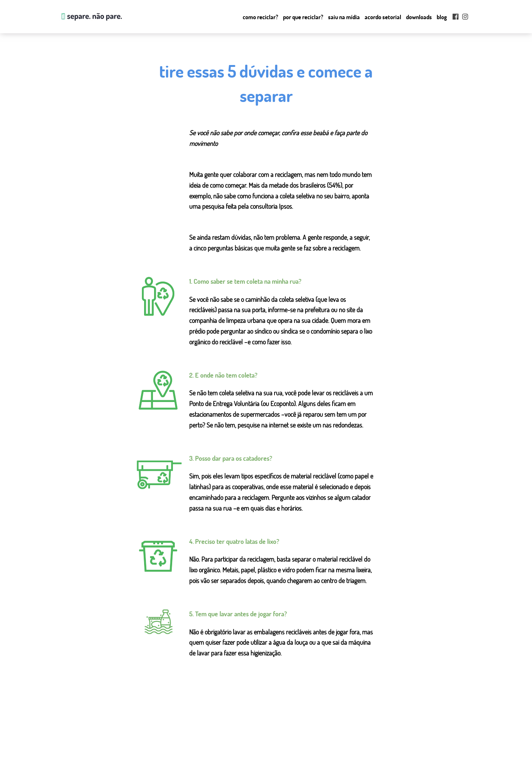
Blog (442, 17)
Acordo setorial (383, 17)
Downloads (419, 17)
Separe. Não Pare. (91, 17)
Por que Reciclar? (303, 17)
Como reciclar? (260, 17)
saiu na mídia (194, 765)
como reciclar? (196, 747)
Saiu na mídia (344, 17)
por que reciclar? (198, 756)
